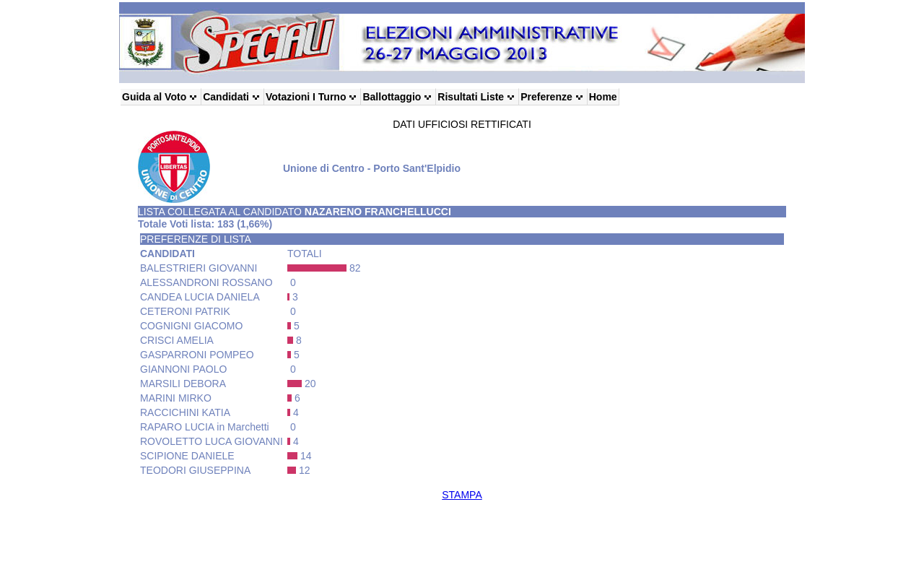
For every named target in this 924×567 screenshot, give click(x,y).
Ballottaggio (392, 97)
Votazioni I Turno (306, 97)
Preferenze (546, 97)
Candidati (226, 97)
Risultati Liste (471, 97)
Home (603, 97)
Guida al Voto (154, 97)
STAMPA (462, 495)
